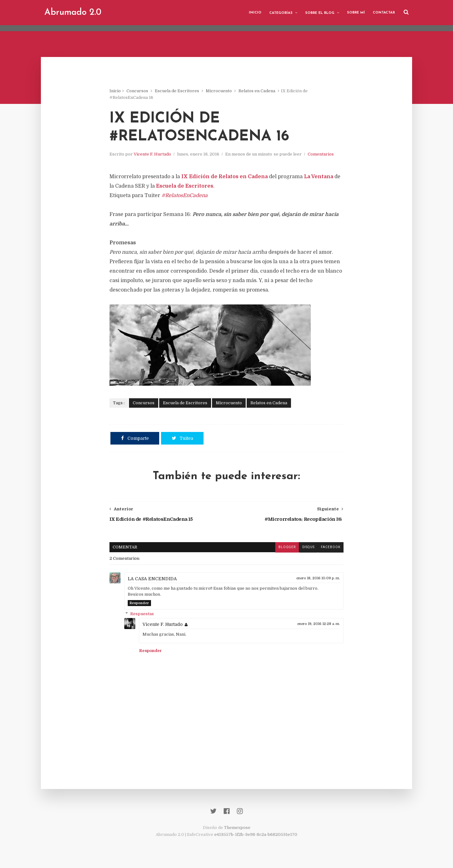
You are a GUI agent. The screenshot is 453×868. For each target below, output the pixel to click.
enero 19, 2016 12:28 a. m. (316, 625)
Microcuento (221, 91)
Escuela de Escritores (179, 91)
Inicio (254, 12)
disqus (306, 549)
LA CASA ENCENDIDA (155, 580)
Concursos (140, 91)
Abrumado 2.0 (74, 13)
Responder (142, 604)
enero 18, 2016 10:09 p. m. (316, 579)
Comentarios (323, 155)
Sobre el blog (319, 13)
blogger (284, 549)
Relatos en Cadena (259, 91)
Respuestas (145, 615)
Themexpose (237, 830)
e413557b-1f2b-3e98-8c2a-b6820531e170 (256, 837)
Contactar (383, 12)
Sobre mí (355, 12)
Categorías (280, 13)
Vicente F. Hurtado (155, 155)
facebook (328, 549)
